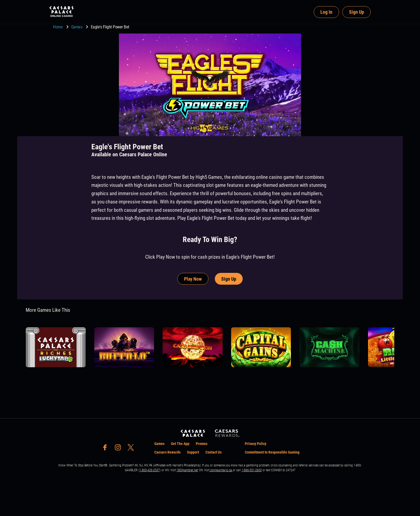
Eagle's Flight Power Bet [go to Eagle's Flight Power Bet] (110, 27)
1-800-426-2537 (150, 470)
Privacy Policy (256, 444)
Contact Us (213, 452)
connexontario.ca (221, 470)
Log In (326, 12)
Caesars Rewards (167, 452)
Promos (202, 444)
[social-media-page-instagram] (119, 449)
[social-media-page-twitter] (132, 449)
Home (58, 27)
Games (77, 27)
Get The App (180, 444)
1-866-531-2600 (252, 470)
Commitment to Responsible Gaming (272, 452)
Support (193, 452)
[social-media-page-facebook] (107, 449)
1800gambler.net (187, 470)
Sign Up (357, 12)
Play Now (193, 279)
